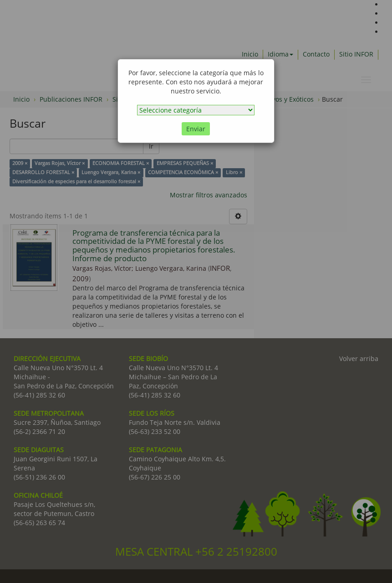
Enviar (196, 129)
